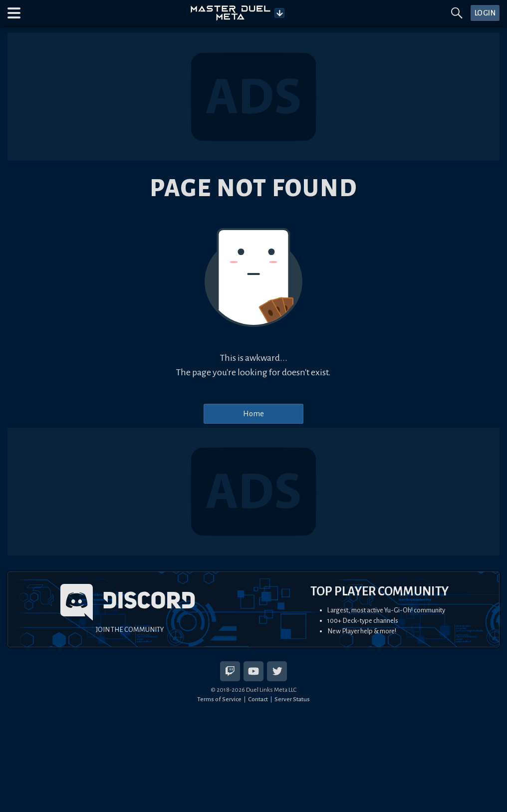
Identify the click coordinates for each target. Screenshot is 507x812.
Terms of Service (219, 699)
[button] (14, 13)
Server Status (292, 699)
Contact (258, 699)
